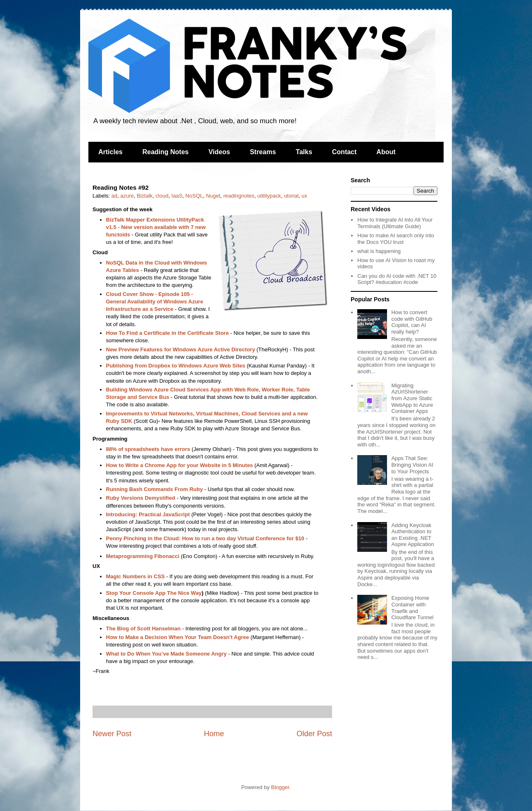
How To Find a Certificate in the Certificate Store (167, 333)
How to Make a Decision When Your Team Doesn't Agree (178, 637)
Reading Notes (166, 152)
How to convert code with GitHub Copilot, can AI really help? (412, 322)
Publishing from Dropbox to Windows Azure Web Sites (176, 366)
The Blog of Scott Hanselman (144, 629)
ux (304, 196)
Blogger (280, 787)
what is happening (379, 251)
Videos (219, 152)
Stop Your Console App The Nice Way (154, 593)
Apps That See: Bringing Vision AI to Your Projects (412, 465)
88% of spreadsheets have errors (148, 449)
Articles (110, 152)
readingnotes (239, 196)
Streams (263, 152)
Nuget (213, 196)
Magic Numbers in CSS (135, 576)
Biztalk (145, 196)
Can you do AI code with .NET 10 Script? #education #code (397, 279)
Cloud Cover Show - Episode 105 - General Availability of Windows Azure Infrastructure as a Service (155, 302)
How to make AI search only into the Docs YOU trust (396, 239)
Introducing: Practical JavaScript (148, 514)
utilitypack (269, 196)
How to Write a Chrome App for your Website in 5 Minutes (180, 465)
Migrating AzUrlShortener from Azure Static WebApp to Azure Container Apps (412, 398)
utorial (291, 196)
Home (214, 734)
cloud (162, 196)
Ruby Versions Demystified (141, 498)
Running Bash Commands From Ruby (155, 489)
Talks (304, 152)
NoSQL (194, 196)
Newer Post (112, 734)
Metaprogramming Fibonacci (143, 556)
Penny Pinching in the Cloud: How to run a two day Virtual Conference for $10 (205, 538)
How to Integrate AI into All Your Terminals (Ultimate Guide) (395, 223)
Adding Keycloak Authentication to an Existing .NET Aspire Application (412, 535)
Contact (344, 152)
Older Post (314, 734)
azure (127, 196)
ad (114, 196)
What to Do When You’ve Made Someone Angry (166, 654)
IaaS (177, 196)
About (386, 152)
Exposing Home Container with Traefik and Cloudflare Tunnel (412, 608)
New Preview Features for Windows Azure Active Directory (181, 349)
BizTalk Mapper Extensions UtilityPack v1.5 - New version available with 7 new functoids (156, 227)
